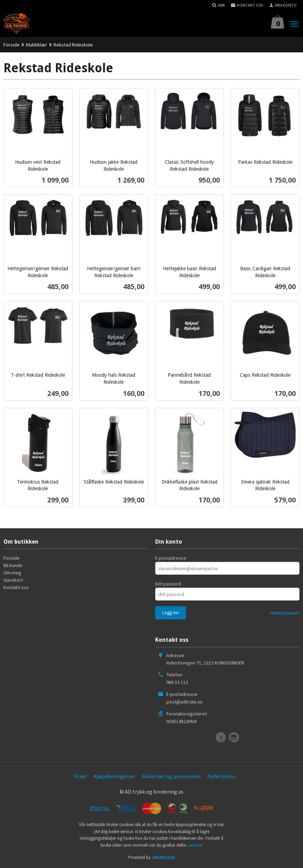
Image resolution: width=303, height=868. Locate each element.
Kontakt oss (16, 587)
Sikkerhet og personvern (171, 776)
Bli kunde (13, 565)
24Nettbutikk (163, 857)
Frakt (81, 776)
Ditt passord (168, 584)
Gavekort (13, 580)
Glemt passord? (285, 613)
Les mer (195, 845)
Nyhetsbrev (221, 776)
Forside (12, 45)
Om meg (12, 573)
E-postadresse (171, 558)
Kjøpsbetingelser (114, 776)
